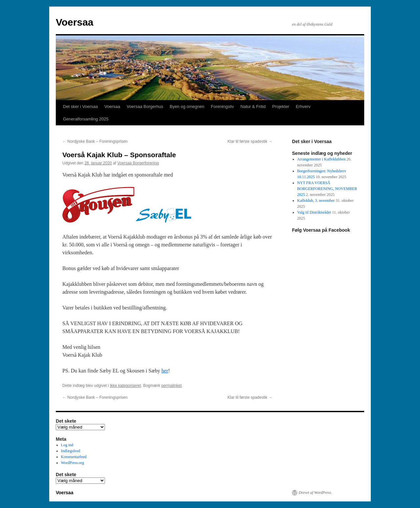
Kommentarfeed (74, 457)
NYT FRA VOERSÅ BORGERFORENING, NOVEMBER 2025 (327, 189)
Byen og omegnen (187, 106)
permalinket (171, 386)
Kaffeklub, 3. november (316, 201)
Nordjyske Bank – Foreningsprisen (95, 141)
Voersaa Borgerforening (138, 163)
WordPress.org (73, 463)
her (165, 371)
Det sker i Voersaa (80, 106)
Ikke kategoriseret (126, 386)
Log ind (67, 445)
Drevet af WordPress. (315, 493)
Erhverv (303, 106)
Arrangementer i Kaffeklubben (322, 159)
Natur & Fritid (253, 106)
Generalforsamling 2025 (86, 119)
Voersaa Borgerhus (145, 106)
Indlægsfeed (71, 451)
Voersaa (75, 22)
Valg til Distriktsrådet (314, 212)
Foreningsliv (222, 106)
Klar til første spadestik (250, 141)
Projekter (281, 106)
